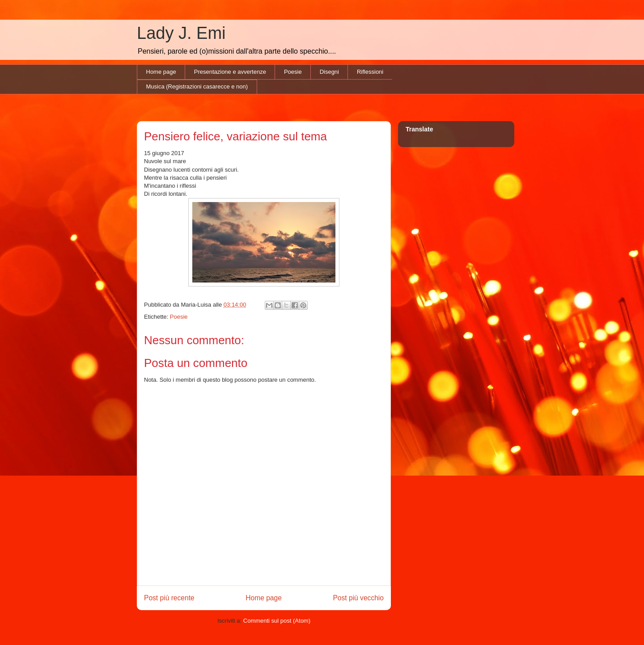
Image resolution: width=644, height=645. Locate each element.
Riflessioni (370, 72)
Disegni (329, 72)
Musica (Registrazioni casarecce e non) (197, 86)
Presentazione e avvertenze (230, 72)
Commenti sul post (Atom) (277, 621)
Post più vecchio (358, 598)
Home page (161, 72)
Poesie (293, 72)
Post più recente (169, 598)
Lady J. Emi (181, 33)
